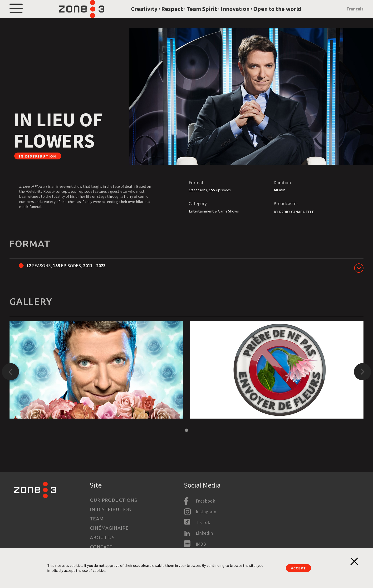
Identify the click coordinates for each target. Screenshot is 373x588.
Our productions (114, 500)
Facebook (205, 501)
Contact (101, 547)
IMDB (201, 544)
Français (355, 15)
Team (97, 519)
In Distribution (111, 509)
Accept (298, 568)
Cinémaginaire (109, 528)
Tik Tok (203, 522)
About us (102, 538)
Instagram (206, 512)
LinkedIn (204, 533)
